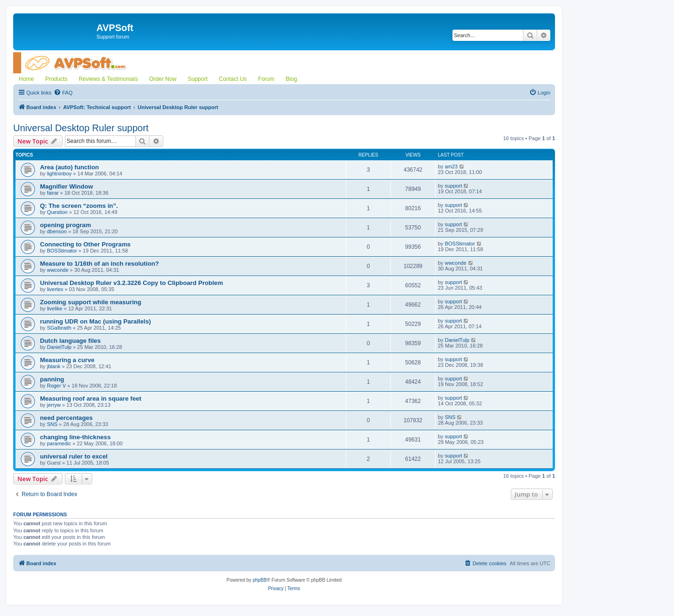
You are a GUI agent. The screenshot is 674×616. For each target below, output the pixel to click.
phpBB (260, 580)
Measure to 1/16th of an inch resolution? (99, 264)
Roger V (56, 386)
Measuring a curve (67, 360)
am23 (452, 166)
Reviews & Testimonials (108, 79)
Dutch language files (70, 341)
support (454, 186)
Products (56, 79)
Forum (266, 79)
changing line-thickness (75, 437)
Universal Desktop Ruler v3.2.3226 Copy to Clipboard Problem (131, 283)
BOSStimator (62, 251)
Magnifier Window (67, 186)
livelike (55, 308)
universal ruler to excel (74, 456)
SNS (52, 424)
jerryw (54, 405)
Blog (291, 79)
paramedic (59, 443)
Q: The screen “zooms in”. (79, 206)
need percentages (66, 418)
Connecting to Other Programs (85, 244)
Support (198, 79)
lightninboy (59, 174)
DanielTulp (59, 347)
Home (26, 79)
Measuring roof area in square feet (91, 399)
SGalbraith (59, 328)
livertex (55, 289)
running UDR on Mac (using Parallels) (95, 321)
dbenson (57, 231)
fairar (53, 193)
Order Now (163, 79)
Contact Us (233, 79)
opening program (65, 225)
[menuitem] (63, 93)
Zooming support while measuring (91, 302)
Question (57, 212)
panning (52, 379)
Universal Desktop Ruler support (81, 128)
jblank (54, 366)
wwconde (58, 270)
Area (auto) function (69, 167)
